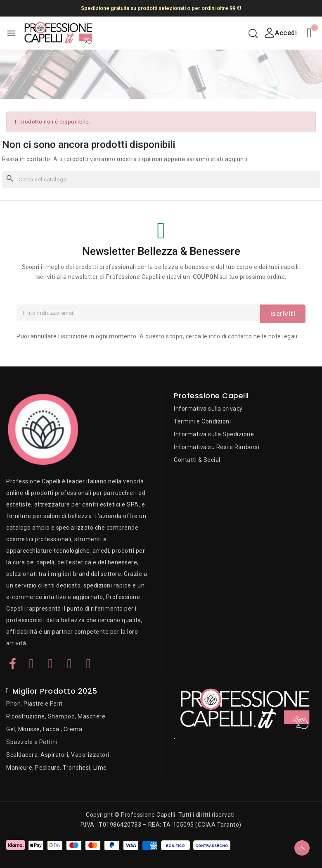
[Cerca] (161, 179)
